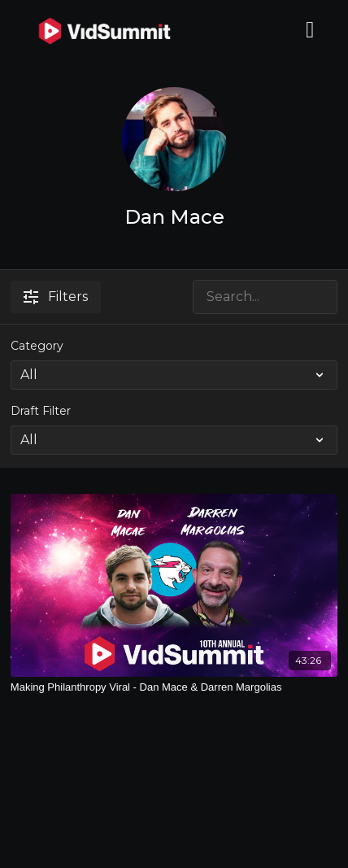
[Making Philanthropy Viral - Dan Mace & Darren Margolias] (174, 687)
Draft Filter (41, 411)
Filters (56, 297)
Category (37, 346)
